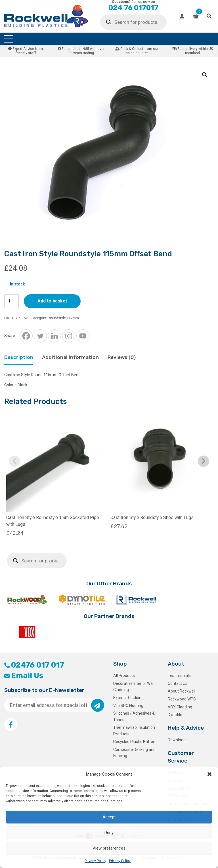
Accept (109, 817)
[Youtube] (83, 336)
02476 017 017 (34, 665)
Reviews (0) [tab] (122, 357)
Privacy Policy (95, 861)
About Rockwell (182, 691)
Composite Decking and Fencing (134, 753)
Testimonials (179, 676)
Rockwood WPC (182, 699)
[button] (209, 774)
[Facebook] (26, 336)
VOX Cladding (180, 707)
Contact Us (178, 683)
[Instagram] (69, 336)
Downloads (178, 740)
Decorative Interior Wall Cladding (134, 687)
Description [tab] (19, 357)
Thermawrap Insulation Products (134, 731)
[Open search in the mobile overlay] (133, 22)
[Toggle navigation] (9, 39)
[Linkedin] (54, 336)
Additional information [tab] (70, 357)
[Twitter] (40, 336)
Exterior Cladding (128, 698)
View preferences (109, 848)
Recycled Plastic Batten (134, 742)
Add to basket (52, 301)
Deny (109, 833)
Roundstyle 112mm (63, 318)
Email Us (24, 676)
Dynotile (175, 715)
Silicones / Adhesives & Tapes (134, 716)
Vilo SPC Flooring (128, 706)
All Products (124, 676)
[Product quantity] (11, 301)
